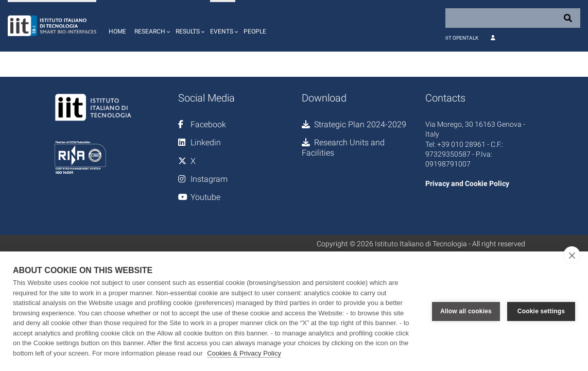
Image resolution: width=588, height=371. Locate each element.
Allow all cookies (466, 311)
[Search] (513, 18)
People (255, 31)
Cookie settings (541, 311)
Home (117, 31)
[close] (572, 255)
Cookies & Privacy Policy (244, 353)
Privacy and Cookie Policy (467, 183)
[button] (151, 26)
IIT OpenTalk (462, 38)
